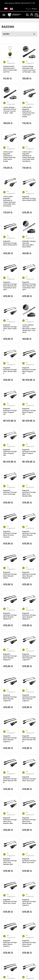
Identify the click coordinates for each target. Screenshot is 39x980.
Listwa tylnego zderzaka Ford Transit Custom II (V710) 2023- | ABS (29, 69)
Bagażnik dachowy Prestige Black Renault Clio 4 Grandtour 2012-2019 (10, 286)
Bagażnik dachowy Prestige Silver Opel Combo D (10, 328)
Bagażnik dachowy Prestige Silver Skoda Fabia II (10, 370)
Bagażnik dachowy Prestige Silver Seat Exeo (29, 779)
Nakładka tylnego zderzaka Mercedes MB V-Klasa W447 (29, 244)
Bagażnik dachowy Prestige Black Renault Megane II (10, 657)
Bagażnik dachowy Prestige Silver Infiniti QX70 (29, 198)
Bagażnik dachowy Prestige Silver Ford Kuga (10, 492)
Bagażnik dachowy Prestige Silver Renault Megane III (29, 575)
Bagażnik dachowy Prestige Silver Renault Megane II (29, 616)
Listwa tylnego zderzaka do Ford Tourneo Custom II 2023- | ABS (10, 110)
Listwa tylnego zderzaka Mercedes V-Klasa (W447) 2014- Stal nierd (29, 329)
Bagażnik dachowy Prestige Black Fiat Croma (10, 901)
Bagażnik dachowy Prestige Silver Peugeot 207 (10, 411)
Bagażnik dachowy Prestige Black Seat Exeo (29, 861)
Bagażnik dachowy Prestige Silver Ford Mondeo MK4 (10, 861)
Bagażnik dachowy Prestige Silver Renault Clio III (29, 739)
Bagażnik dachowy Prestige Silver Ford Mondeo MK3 (10, 821)
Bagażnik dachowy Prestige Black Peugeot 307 (29, 370)
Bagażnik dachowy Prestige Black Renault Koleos (10, 575)
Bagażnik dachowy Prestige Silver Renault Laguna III (29, 657)
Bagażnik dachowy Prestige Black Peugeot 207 (29, 411)
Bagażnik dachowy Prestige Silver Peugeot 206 (10, 452)
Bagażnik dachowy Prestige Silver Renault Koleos (29, 534)
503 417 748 (31, 3)
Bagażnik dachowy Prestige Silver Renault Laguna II (29, 698)
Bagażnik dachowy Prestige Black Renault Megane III (10, 616)
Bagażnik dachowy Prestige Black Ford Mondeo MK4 (29, 821)
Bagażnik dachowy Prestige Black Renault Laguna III (10, 698)
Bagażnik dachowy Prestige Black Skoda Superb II (10, 943)
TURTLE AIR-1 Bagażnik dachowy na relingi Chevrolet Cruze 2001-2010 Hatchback (28, 157)
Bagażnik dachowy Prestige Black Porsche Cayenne (10, 534)
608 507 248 (19, 3)
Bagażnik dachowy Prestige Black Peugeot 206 (29, 452)
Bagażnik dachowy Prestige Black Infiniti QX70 (10, 243)
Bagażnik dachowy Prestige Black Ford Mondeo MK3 (29, 493)
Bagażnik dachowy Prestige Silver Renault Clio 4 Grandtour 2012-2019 (29, 286)
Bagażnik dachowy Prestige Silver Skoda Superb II (29, 902)
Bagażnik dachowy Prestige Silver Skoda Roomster (29, 943)
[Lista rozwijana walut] (35, 9)
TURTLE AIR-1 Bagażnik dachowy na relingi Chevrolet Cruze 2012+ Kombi (28, 112)
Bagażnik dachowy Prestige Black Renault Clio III (10, 780)
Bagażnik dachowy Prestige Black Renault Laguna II (10, 739)
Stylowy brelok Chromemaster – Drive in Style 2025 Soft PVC (10, 69)
